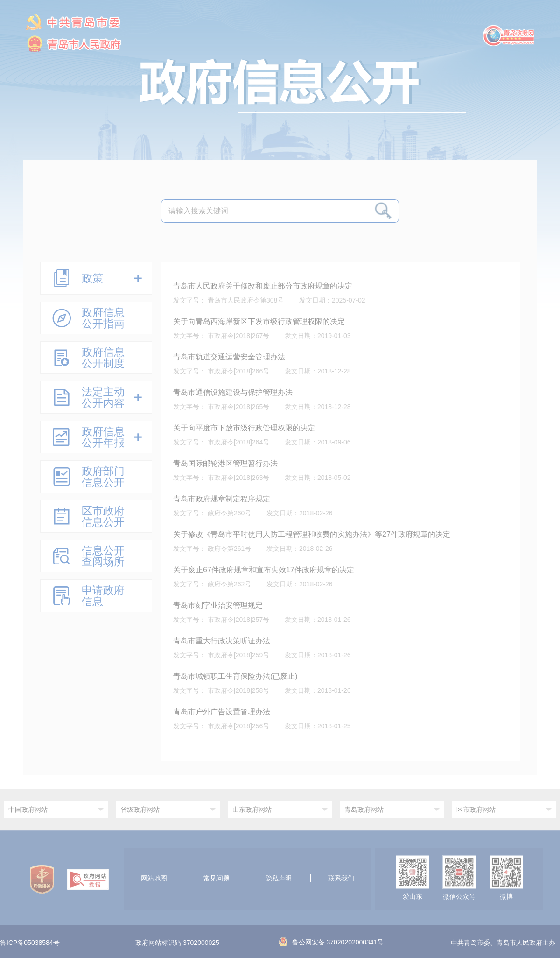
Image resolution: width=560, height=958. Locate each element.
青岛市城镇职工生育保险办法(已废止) (235, 676)
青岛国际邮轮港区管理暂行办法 (225, 463)
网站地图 (154, 878)
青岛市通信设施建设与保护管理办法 (233, 392)
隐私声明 (279, 878)
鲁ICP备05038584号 (30, 943)
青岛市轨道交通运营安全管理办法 (229, 357)
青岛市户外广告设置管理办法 (222, 712)
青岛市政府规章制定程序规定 (222, 499)
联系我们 (341, 878)
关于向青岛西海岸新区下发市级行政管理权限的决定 (259, 321)
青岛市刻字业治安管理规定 (218, 605)
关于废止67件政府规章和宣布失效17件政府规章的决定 (264, 570)
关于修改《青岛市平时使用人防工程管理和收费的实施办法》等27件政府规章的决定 (312, 534)
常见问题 (217, 878)
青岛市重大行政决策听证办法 (222, 641)
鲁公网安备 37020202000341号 (332, 942)
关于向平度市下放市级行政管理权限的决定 (244, 428)
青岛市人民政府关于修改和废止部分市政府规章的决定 (263, 286)
